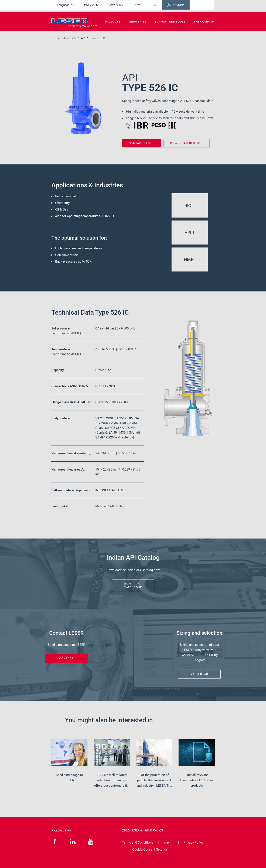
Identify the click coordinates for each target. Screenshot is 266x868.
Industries (138, 22)
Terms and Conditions (138, 843)
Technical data (203, 101)
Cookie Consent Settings (150, 850)
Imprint (168, 843)
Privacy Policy (194, 843)
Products (113, 22)
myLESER (201, 6)
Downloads (136, 6)
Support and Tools (170, 22)
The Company (204, 22)
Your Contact (111, 6)
